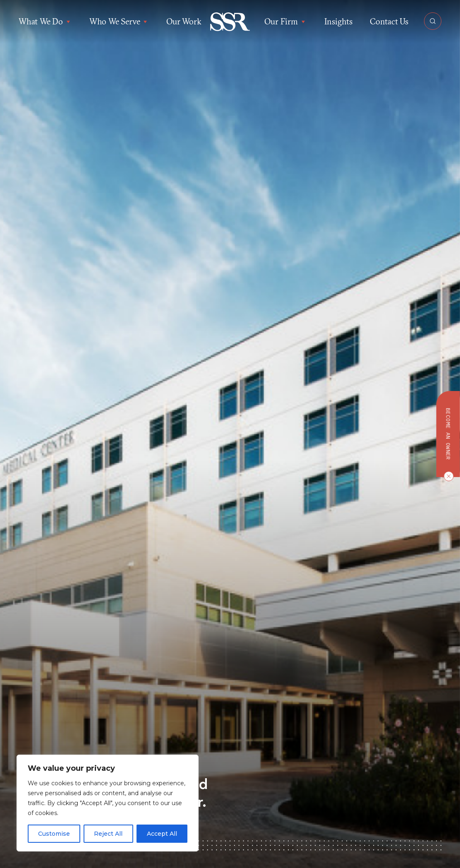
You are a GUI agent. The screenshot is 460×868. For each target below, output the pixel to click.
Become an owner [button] (448, 434)
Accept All (162, 834)
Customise (54, 834)
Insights (338, 21)
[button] (230, 22)
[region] (108, 803)
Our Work (184, 21)
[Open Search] (433, 21)
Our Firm (285, 22)
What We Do (45, 22)
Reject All (108, 834)
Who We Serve (119, 22)
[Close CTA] (447, 476)
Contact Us (389, 21)
